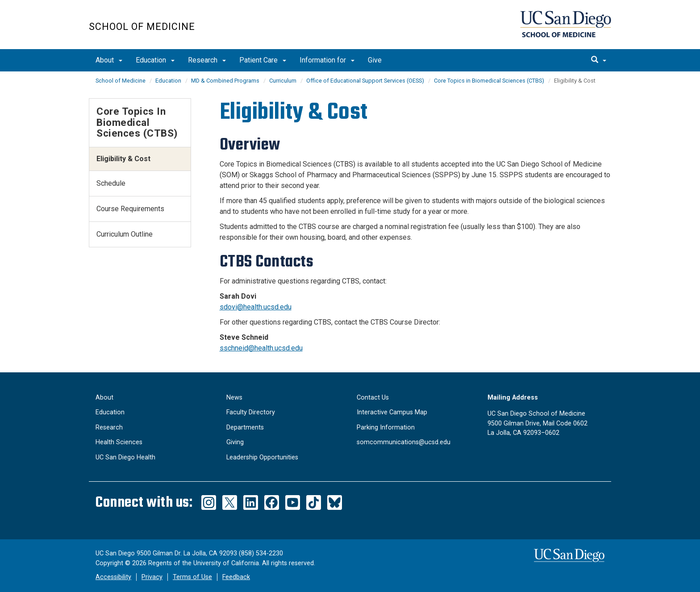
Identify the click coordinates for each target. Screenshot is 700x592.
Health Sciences (119, 442)
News (234, 398)
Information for (327, 60)
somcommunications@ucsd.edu (404, 442)
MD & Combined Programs (225, 81)
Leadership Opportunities (262, 457)
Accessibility (113, 577)
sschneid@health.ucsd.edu (261, 348)
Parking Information (386, 427)
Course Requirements (130, 209)
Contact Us (373, 398)
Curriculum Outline (125, 234)
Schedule (111, 183)
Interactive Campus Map (392, 412)
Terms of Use (192, 577)
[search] (599, 60)
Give (375, 60)
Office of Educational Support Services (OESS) (365, 81)
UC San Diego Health (125, 457)
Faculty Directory (251, 412)
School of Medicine (142, 27)
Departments (245, 427)
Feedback (236, 577)
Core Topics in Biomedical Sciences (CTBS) (489, 81)
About (109, 60)
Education (155, 60)
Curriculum (283, 81)
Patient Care (263, 60)
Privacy (152, 577)
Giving (235, 442)
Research (207, 60)
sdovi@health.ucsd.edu (256, 307)
